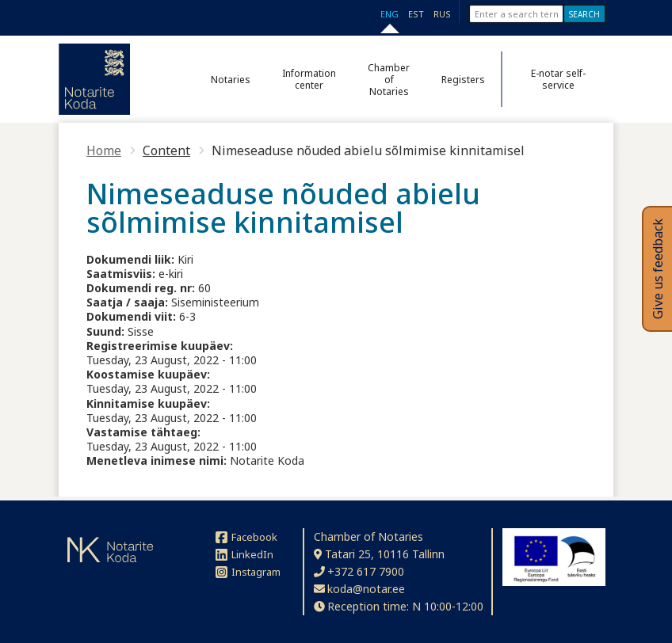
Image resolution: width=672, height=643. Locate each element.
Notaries (231, 80)
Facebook (246, 537)
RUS (442, 14)
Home (104, 150)
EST (416, 14)
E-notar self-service (558, 79)
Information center (309, 79)
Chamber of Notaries (389, 80)
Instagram (248, 572)
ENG (389, 14)
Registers (463, 80)
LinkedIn (244, 554)
